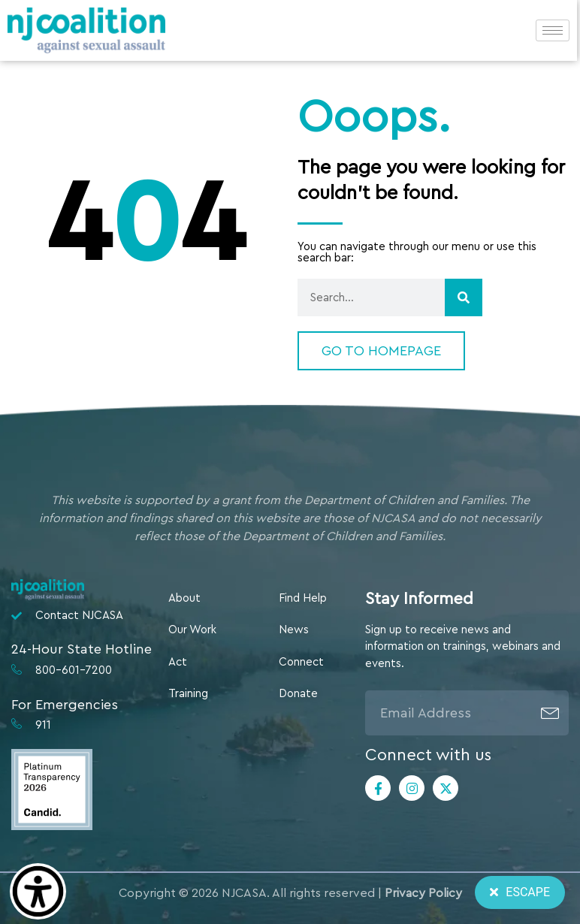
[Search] (464, 297)
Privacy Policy (423, 893)
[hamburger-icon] (553, 30)
